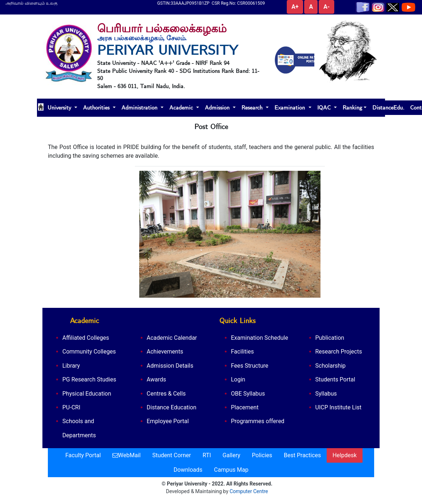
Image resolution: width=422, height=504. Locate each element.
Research (253, 108)
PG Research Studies (89, 379)
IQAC (325, 108)
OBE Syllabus (248, 394)
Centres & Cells (166, 394)
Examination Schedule (260, 338)
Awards (156, 379)
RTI (207, 455)
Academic (182, 108)
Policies (262, 455)
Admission (218, 108)
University (60, 108)
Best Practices (302, 455)
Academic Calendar (172, 338)
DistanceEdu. (388, 108)
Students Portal (335, 379)
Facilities (242, 352)
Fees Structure (250, 366)
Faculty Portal (83, 455)
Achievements (165, 352)
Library (71, 366)
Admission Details (170, 366)
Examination (291, 108)
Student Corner (172, 455)
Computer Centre (249, 491)
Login (238, 379)
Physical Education (87, 394)
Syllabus (326, 394)
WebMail (127, 455)
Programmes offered (258, 421)
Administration (140, 108)
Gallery (231, 455)
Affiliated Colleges (86, 338)
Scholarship (331, 366)
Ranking (352, 108)
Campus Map (231, 470)
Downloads (188, 470)
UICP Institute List (339, 407)
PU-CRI (71, 407)
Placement (245, 407)
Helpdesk (345, 455)
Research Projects (339, 352)
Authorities (97, 108)
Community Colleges (89, 352)
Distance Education (172, 407)
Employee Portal (168, 421)
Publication (330, 338)
